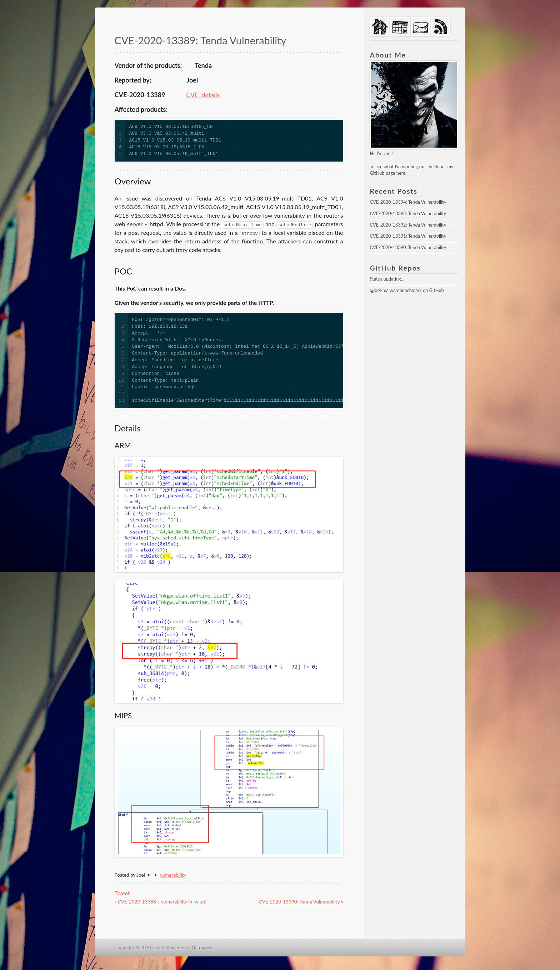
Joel (387, 153)
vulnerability (173, 875)
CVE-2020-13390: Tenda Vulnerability (408, 247)
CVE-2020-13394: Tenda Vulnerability (408, 202)
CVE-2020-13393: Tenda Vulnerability (408, 213)
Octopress (202, 947)
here (401, 173)
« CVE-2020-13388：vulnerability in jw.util (161, 902)
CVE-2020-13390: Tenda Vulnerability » (301, 902)
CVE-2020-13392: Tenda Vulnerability (408, 225)
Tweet (122, 893)
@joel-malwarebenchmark (396, 290)
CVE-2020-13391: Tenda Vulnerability (408, 236)
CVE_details (203, 95)
